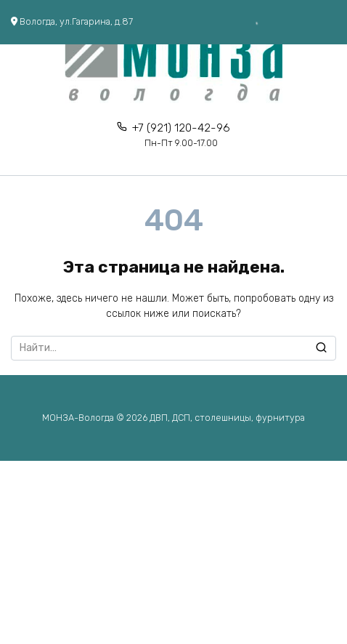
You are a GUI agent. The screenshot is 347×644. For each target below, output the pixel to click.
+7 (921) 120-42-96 (181, 135)
